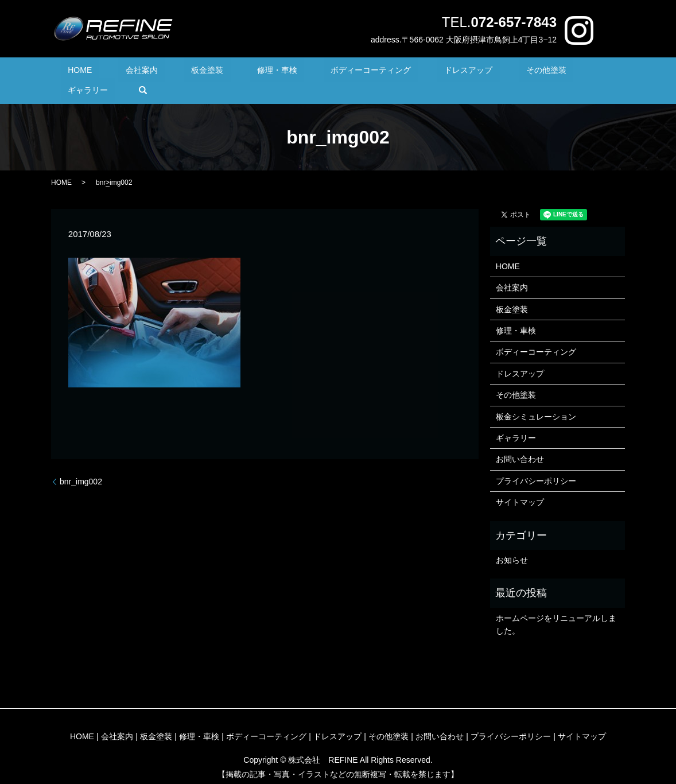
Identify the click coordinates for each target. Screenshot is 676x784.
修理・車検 (250, 72)
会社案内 (143, 72)
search (584, 72)
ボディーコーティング (329, 72)
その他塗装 (476, 72)
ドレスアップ (413, 72)
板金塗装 (195, 72)
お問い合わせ (520, 442)
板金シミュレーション (536, 399)
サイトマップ (520, 485)
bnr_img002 (81, 464)
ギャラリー (536, 72)
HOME (96, 72)
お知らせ (512, 542)
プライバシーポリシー (536, 463)
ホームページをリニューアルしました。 (556, 607)
